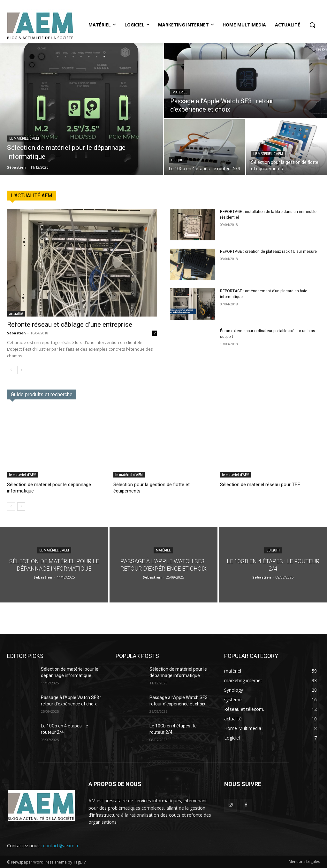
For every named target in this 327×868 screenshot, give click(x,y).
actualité (16, 314)
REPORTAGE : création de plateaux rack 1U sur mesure (268, 252)
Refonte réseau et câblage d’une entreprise (70, 325)
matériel (180, 92)
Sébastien (16, 333)
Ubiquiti (178, 160)
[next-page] (21, 370)
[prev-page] (11, 370)
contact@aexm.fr (61, 846)
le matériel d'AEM (24, 139)
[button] (312, 25)
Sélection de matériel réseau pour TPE (260, 485)
